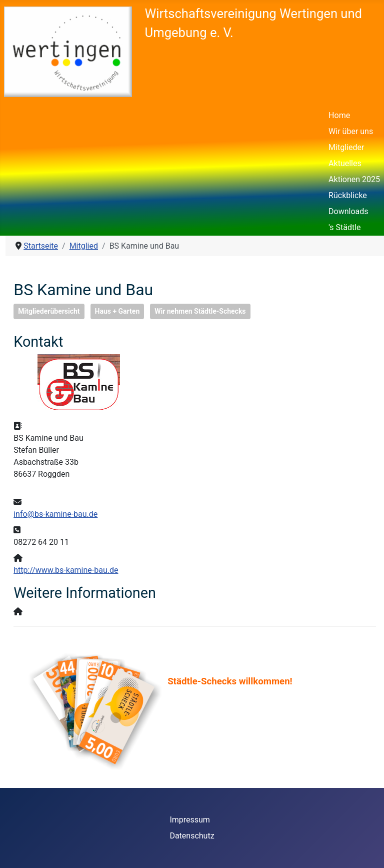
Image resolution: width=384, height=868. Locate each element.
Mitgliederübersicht (49, 311)
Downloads (348, 211)
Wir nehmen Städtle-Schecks (200, 311)
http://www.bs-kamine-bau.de (66, 570)
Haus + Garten (117, 311)
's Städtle (344, 227)
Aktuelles (345, 163)
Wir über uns (351, 131)
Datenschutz (192, 836)
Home (339, 115)
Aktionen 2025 (354, 179)
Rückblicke (348, 195)
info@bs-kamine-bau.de (55, 514)
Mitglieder (346, 147)
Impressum (190, 820)
